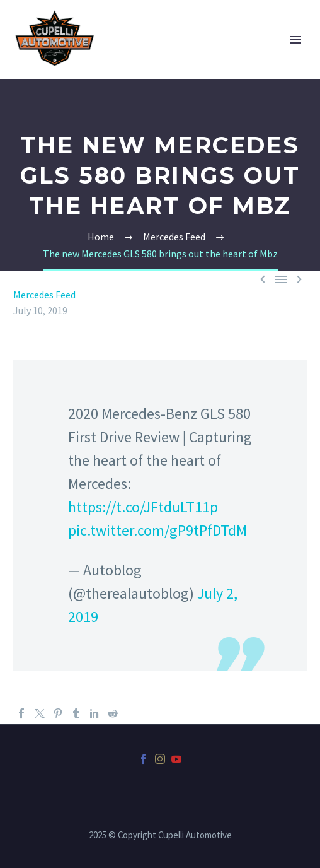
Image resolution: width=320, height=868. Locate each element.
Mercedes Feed (44, 295)
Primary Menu (295, 40)
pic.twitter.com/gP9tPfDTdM (157, 530)
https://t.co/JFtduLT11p (143, 507)
